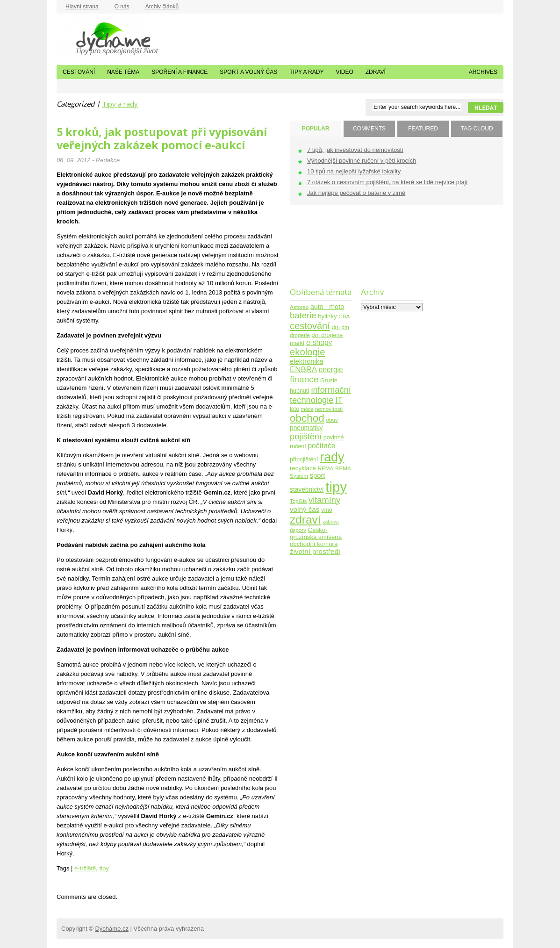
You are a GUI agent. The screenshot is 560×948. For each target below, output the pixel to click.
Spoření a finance (179, 72)
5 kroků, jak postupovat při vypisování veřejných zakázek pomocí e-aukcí (162, 138)
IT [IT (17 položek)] (339, 400)
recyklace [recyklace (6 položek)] (303, 468)
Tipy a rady (306, 72)
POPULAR (316, 129)
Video (344, 72)
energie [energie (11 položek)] (331, 370)
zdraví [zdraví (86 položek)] (305, 520)
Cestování (79, 72)
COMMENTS (369, 129)
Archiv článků (162, 7)
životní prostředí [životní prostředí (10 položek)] (315, 551)
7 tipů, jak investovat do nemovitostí (355, 150)
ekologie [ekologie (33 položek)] (307, 352)
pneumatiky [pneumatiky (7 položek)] (306, 428)
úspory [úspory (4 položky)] (298, 530)
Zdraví (376, 72)
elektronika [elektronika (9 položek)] (306, 361)
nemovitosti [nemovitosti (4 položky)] (329, 409)
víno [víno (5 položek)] (327, 510)
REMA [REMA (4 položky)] (326, 468)
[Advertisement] (319, 252)
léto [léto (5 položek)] (294, 409)
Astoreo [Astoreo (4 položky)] (299, 307)
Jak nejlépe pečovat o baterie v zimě (356, 193)
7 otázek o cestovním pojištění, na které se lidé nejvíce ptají (387, 182)
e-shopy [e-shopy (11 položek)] (319, 342)
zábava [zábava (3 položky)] (330, 522)
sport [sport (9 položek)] (318, 475)
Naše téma (123, 72)
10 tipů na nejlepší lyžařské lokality (354, 171)
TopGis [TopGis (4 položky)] (298, 501)
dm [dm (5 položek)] (335, 327)
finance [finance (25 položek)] (304, 379)
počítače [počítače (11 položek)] (321, 446)
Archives (483, 72)
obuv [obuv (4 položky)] (332, 420)
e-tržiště (85, 868)
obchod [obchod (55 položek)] (307, 418)
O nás (122, 7)
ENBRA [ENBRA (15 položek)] (303, 370)
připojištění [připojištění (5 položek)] (304, 460)
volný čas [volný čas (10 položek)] (305, 509)
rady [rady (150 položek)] (332, 457)
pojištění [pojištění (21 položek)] (306, 436)
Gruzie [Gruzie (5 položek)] (329, 381)
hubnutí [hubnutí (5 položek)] (300, 391)
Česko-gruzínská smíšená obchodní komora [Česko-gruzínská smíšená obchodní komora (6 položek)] (316, 537)
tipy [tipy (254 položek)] (336, 487)
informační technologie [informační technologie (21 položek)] (320, 395)
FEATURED (423, 129)
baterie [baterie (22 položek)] (303, 315)
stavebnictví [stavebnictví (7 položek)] (307, 490)
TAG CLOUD (477, 129)
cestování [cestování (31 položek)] (310, 326)
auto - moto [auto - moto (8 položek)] (327, 307)
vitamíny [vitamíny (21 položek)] (324, 500)
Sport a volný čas (248, 72)
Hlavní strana (82, 7)
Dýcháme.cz (103, 37)
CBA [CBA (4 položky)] (344, 316)
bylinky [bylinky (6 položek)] (327, 316)
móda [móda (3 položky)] (307, 409)
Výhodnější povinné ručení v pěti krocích (362, 161)
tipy (104, 868)
